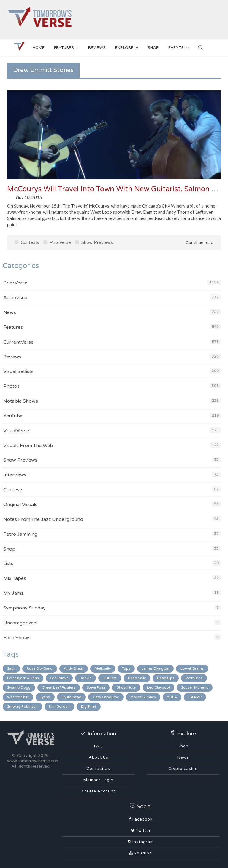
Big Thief (89, 706)
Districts (110, 678)
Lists (8, 564)
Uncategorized (20, 623)
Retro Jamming (20, 534)
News (10, 312)
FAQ (99, 746)
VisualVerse (16, 431)
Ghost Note (126, 687)
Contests (27, 242)
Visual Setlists (18, 371)
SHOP (153, 48)
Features (66, 47)
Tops (126, 668)
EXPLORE (127, 47)
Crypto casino (183, 769)
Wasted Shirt (18, 697)
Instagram (141, 842)
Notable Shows (21, 401)
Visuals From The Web (28, 446)
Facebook (141, 819)
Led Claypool (158, 687)
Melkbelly (103, 668)
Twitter (141, 831)
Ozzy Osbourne (106, 697)
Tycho (45, 697)
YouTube (13, 416)
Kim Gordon (59, 706)
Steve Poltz (96, 687)
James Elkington (155, 668)
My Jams (13, 593)
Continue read (195, 243)
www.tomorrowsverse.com (33, 761)
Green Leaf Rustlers (59, 687)
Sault (11, 668)
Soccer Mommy (195, 687)
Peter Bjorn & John (23, 678)
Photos (11, 386)
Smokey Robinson (22, 706)
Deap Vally (137, 678)
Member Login (98, 780)
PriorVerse (57, 242)
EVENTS (178, 47)
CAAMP (195, 697)
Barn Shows (17, 638)
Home (39, 48)
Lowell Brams (192, 668)
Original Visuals (20, 505)
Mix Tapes (15, 578)
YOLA (172, 697)
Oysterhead (71, 697)
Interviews (15, 475)
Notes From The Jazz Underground (43, 519)
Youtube (141, 853)
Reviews (97, 48)
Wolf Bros (194, 678)
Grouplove (59, 678)
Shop (9, 549)
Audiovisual (16, 298)
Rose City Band (40, 668)
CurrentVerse (18, 342)
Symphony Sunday (24, 608)
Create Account (98, 791)
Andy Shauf (74, 668)
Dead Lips (166, 678)
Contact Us (98, 769)
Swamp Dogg (19, 687)
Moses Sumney (143, 697)
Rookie (85, 678)
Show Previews (94, 242)
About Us (99, 757)
